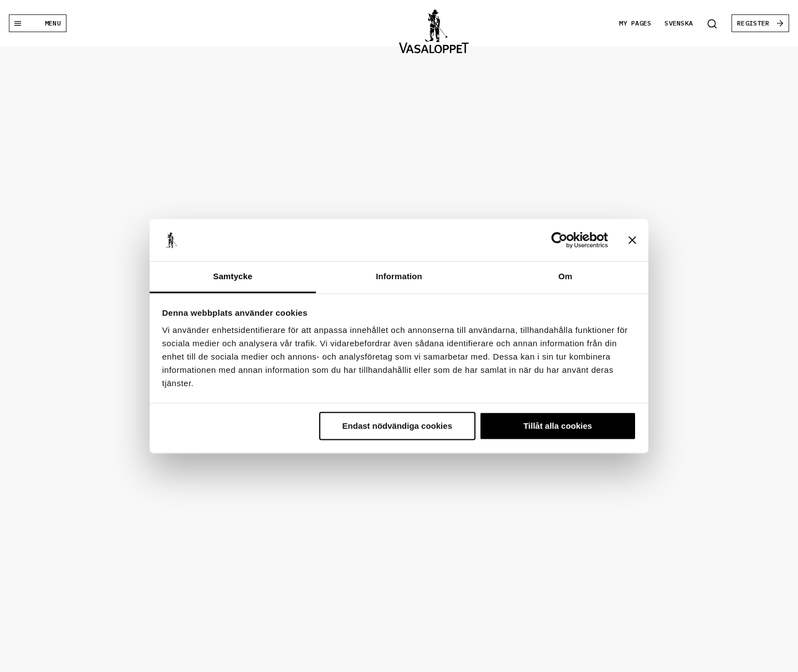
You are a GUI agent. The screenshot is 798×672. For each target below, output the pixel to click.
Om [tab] (565, 277)
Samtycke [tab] (233, 277)
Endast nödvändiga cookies (397, 426)
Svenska (679, 23)
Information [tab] (399, 277)
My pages (635, 23)
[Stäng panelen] (632, 240)
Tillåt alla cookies (557, 426)
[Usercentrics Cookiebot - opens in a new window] (559, 240)
